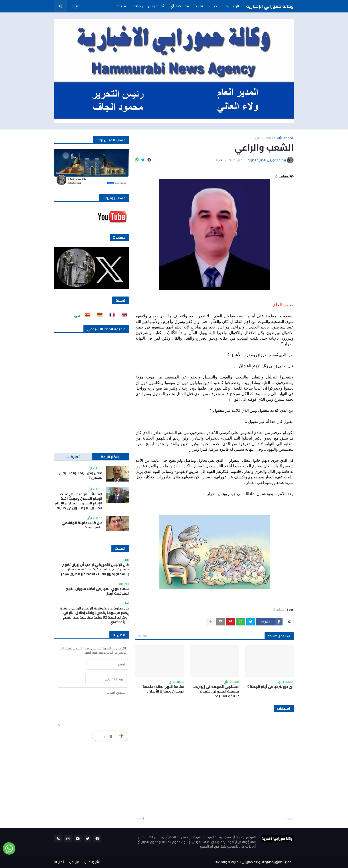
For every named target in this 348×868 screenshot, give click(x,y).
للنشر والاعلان (93, 862)
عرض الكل (141, 636)
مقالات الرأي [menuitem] (179, 6)
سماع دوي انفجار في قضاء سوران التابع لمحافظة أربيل (97, 591)
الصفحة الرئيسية (284, 138)
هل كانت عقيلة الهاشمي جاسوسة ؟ (82, 525)
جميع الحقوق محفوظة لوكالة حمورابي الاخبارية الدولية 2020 (253, 862)
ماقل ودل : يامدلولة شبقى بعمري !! (81, 475)
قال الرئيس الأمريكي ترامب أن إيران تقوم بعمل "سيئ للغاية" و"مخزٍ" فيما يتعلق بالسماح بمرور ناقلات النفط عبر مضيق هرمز (95, 569)
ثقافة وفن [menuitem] (156, 6)
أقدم (141, 819)
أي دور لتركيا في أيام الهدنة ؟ (270, 687)
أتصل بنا (59, 862)
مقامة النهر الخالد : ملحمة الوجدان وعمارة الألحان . (163, 689)
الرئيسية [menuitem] (232, 6)
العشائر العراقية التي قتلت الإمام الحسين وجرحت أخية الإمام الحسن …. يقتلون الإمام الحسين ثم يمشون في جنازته (78, 501)
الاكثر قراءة (110, 457)
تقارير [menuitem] (199, 6)
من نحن (74, 862)
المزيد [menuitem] (124, 6)
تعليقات (73, 457)
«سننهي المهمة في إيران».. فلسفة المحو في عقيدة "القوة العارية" (216, 691)
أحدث (288, 819)
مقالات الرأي (263, 138)
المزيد (77, 316)
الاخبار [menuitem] (216, 6)
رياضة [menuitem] (138, 6)
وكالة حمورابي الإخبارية (270, 6)
